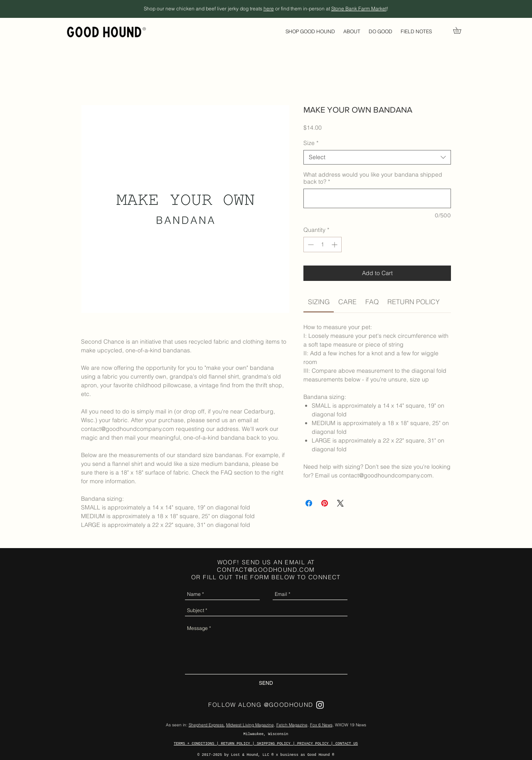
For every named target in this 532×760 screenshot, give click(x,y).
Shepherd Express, (207, 725)
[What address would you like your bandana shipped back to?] (377, 198)
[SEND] (266, 683)
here (269, 9)
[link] (460, 30)
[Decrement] (310, 245)
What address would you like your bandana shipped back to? (373, 178)
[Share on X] (340, 503)
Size (311, 143)
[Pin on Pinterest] (325, 503)
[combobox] (377, 157)
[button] (310, 32)
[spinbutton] (323, 245)
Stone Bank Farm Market (359, 9)
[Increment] (335, 245)
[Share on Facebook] (309, 503)
